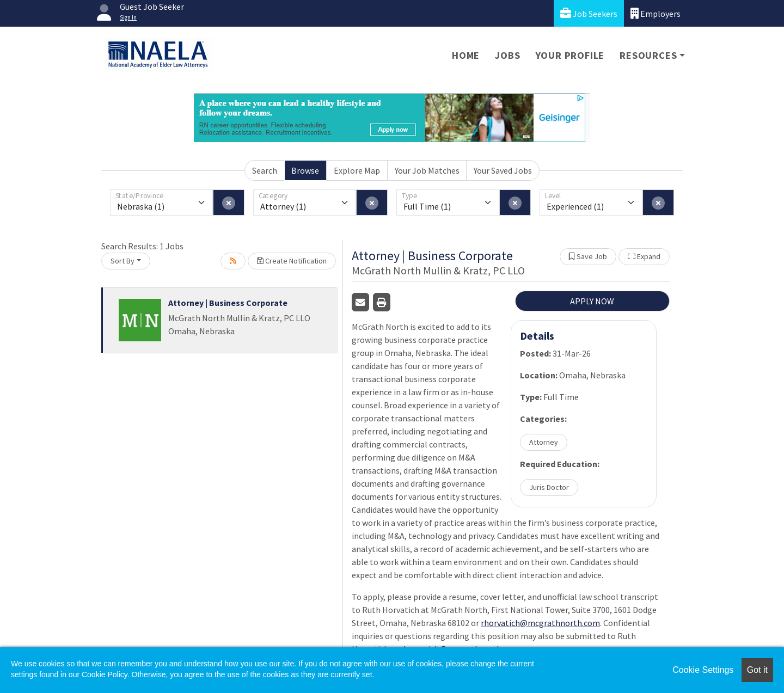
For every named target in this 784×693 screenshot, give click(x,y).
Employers (656, 13)
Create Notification (292, 261)
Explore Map (357, 170)
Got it (757, 670)
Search (265, 170)
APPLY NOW (592, 301)
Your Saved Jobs (503, 170)
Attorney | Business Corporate (228, 303)
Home (466, 55)
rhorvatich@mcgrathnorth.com (540, 623)
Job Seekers (589, 13)
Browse (305, 170)
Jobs (507, 55)
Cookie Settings (703, 670)
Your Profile (570, 55)
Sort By (122, 261)
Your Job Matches (427, 170)
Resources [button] (648, 55)
